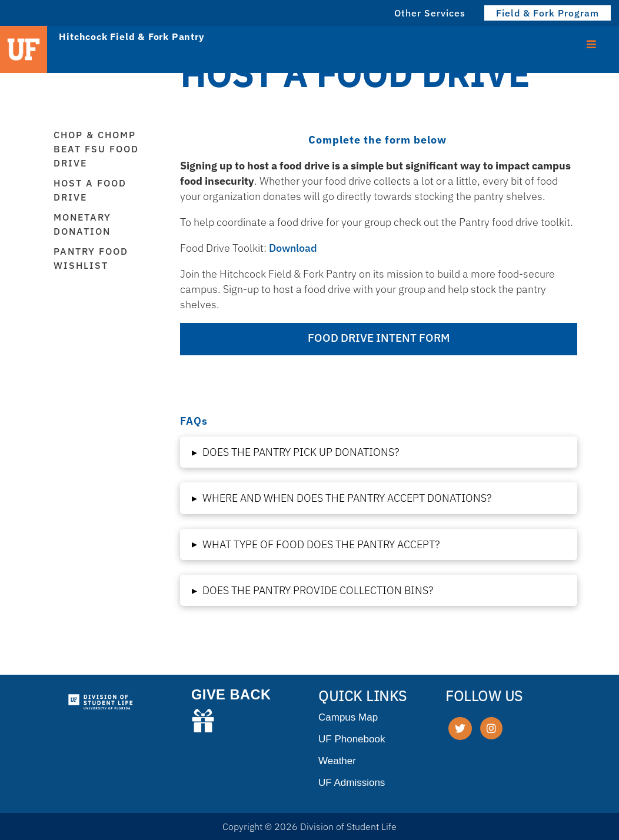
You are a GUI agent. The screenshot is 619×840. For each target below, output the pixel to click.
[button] (379, 452)
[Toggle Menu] (592, 43)
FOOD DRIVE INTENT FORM (379, 338)
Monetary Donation (82, 224)
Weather (337, 761)
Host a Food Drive (90, 190)
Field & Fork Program (548, 13)
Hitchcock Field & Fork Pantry (132, 36)
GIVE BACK (231, 695)
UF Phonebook (352, 739)
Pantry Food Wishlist (91, 258)
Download (293, 248)
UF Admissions (352, 783)
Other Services (430, 13)
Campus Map (348, 717)
